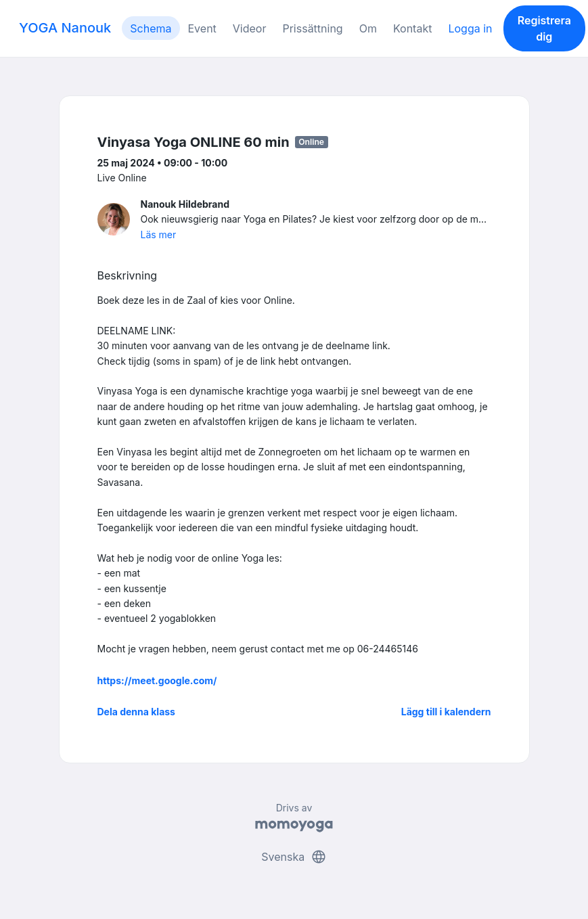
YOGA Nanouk (65, 28)
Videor (250, 28)
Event (202, 28)
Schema (151, 28)
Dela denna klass (136, 712)
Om (368, 28)
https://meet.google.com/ (157, 680)
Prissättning (312, 28)
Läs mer (159, 234)
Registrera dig (544, 28)
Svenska (294, 857)
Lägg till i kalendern (446, 712)
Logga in (470, 28)
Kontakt (412, 28)
